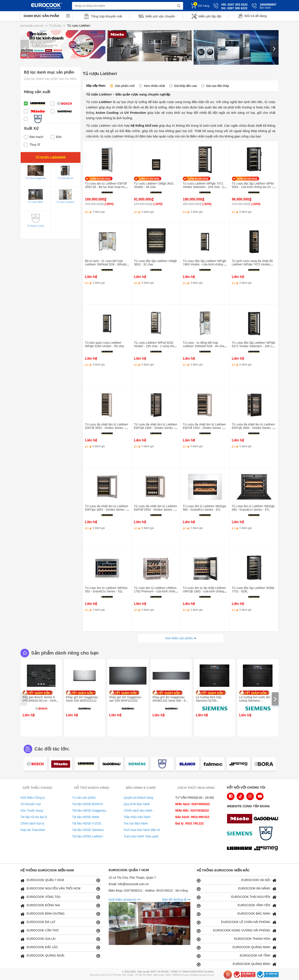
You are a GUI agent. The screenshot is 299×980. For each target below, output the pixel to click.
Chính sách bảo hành (138, 811)
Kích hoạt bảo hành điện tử (142, 830)
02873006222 (134, 891)
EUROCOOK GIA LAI (60, 939)
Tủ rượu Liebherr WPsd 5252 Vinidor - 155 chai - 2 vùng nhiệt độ (155, 346)
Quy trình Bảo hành (137, 804)
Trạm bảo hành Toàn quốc (141, 836)
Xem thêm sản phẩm (179, 638)
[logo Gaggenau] (267, 819)
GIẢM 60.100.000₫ (100, 179)
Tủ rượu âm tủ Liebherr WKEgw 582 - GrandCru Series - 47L (204, 508)
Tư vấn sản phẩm (84, 798)
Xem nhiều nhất (154, 86)
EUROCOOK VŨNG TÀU (60, 897)
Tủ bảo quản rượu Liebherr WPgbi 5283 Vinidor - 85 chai (104, 344)
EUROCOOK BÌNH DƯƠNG (60, 914)
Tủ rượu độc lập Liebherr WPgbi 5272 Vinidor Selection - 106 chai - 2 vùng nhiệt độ (254, 346)
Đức (56, 137)
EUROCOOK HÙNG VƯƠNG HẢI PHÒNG (237, 931)
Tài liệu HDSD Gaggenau (89, 811)
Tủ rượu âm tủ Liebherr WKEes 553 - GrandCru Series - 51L (106, 590)
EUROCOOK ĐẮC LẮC (60, 947)
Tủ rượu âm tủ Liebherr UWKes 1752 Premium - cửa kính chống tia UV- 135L (156, 591)
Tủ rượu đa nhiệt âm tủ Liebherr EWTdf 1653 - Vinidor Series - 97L (156, 510)
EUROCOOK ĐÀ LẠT (60, 922)
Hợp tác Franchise (33, 830)
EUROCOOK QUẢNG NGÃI (60, 956)
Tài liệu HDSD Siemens (88, 830)
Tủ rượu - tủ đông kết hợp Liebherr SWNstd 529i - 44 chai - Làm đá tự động (205, 346)
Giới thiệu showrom (125, 899)
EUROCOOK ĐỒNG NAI (60, 905)
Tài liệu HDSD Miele (86, 817)
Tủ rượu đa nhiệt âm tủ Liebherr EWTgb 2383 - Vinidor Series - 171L (156, 428)
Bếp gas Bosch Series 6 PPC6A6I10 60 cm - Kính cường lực (39, 701)
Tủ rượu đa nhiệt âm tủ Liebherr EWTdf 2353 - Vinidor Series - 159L (204, 428)
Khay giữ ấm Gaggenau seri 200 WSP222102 (125, 699)
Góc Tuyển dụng (32, 811)
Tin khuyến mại (31, 804)
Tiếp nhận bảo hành (137, 817)
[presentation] (25, 48)
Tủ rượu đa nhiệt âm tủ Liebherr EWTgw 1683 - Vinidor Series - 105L (107, 510)
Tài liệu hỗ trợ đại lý (34, 817)
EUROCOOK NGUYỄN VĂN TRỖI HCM (60, 889)
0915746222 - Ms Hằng (172, 891)
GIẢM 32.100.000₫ (247, 179)
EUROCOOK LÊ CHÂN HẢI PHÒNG (237, 922)
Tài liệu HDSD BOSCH (87, 804)
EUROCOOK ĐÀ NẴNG (237, 889)
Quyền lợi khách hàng (138, 798)
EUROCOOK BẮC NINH (237, 914)
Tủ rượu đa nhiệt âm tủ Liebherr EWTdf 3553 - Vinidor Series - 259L (107, 428)
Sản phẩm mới (125, 86)
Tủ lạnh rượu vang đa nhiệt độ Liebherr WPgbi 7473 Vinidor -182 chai (252, 264)
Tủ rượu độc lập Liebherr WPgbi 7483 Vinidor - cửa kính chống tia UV (205, 264)
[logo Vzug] (267, 834)
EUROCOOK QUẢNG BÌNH (237, 964)
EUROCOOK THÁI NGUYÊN (237, 897)
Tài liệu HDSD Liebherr (88, 836)
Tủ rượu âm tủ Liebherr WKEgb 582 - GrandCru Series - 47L (253, 508)
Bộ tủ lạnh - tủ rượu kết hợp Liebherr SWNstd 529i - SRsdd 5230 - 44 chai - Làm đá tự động (106, 264)
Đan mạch (34, 137)
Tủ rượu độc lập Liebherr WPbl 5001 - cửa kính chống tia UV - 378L (253, 187)
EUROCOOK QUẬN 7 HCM (60, 880)
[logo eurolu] (267, 849)
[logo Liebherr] (241, 849)
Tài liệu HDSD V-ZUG (87, 823)
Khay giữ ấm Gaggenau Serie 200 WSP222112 (82, 699)
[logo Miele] (241, 819)
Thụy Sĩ (32, 145)
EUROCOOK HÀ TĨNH (237, 956)
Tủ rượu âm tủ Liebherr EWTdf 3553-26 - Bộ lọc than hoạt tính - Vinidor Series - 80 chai (107, 187)
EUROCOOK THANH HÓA (237, 939)
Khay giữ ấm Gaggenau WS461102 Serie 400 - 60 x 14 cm (171, 701)
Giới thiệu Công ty (33, 798)
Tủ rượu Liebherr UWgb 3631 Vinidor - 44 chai (154, 185)
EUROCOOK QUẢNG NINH (237, 947)
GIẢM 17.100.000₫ (149, 179)
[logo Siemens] (241, 834)
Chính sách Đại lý (32, 823)
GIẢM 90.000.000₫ (198, 179)
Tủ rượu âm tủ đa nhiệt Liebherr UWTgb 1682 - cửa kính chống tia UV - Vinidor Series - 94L (204, 591)
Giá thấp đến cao (186, 86)
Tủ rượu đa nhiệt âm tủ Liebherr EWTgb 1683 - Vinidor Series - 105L (254, 428)
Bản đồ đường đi (176, 899)
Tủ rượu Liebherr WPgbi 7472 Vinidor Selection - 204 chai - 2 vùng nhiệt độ (203, 187)
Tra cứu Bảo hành (136, 823)
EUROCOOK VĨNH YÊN (237, 905)
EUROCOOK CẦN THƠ (60, 931)
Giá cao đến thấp (218, 86)
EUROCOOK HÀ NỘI (237, 880)
